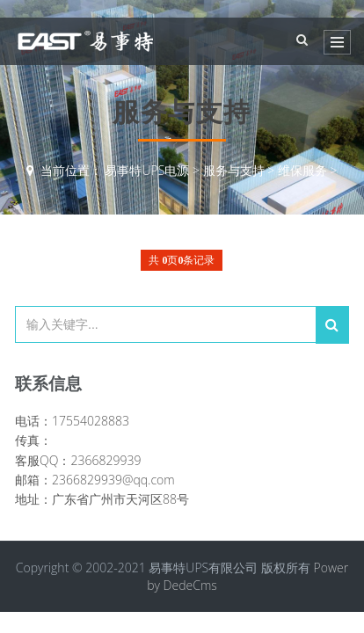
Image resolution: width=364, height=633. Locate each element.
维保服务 (302, 170)
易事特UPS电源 (147, 170)
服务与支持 (234, 170)
